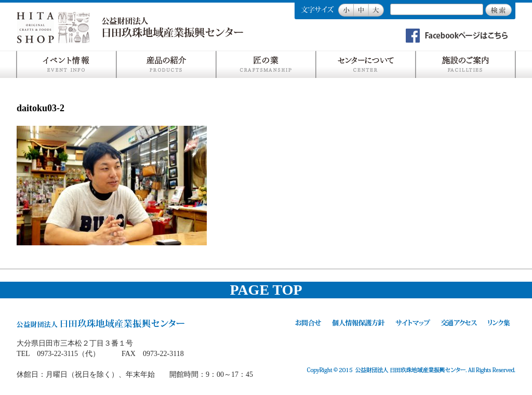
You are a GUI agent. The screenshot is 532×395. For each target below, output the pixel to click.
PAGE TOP (266, 290)
